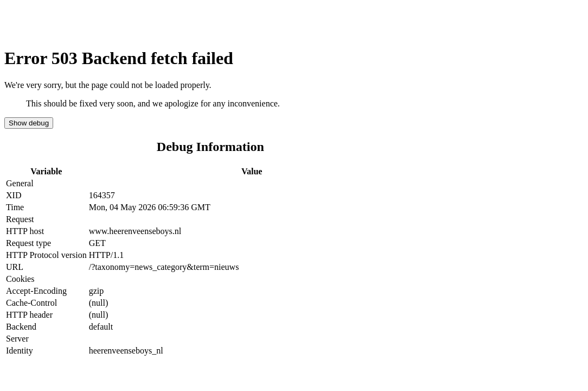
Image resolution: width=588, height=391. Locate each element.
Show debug (29, 123)
